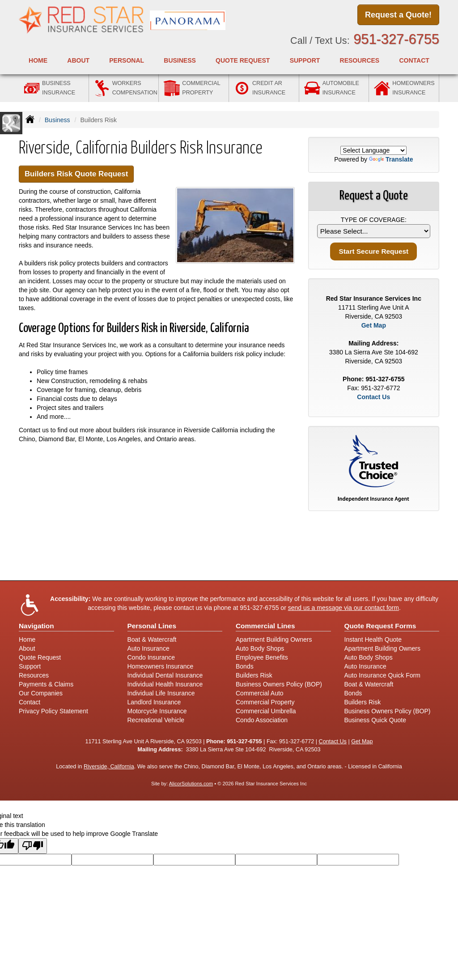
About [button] (78, 60)
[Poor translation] (33, 846)
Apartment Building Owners (274, 639)
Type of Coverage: (374, 220)
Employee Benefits (262, 657)
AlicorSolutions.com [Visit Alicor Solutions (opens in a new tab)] (191, 784)
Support (30, 666)
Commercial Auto (260, 693)
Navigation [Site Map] (36, 626)
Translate (391, 159)
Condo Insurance (151, 657)
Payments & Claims (46, 684)
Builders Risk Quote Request (76, 174)
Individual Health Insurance (165, 684)
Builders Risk (254, 675)
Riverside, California (109, 767)
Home (38, 60)
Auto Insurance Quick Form (382, 675)
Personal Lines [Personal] (152, 626)
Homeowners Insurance (161, 666)
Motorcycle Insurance (157, 711)
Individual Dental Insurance (165, 675)
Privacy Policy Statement (53, 711)
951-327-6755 (396, 39)
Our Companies (41, 693)
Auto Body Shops (260, 648)
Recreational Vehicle (156, 720)
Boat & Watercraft (152, 639)
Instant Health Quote (373, 639)
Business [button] (180, 60)
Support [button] (305, 60)
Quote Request (40, 657)
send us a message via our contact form (343, 608)
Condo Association (262, 720)
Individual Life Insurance (161, 693)
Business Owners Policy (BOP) (279, 684)
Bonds (245, 666)
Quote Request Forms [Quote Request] (380, 626)
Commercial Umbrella (266, 711)
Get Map (374, 325)
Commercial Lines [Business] (265, 626)
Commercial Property (265, 702)
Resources (34, 675)
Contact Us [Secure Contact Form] (373, 397)
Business (57, 120)
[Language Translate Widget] (373, 150)
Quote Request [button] (243, 60)
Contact (414, 60)
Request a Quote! (398, 15)
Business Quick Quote (375, 720)
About (27, 648)
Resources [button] (360, 60)
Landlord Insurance (154, 702)
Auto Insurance (148, 648)
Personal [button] (127, 60)
